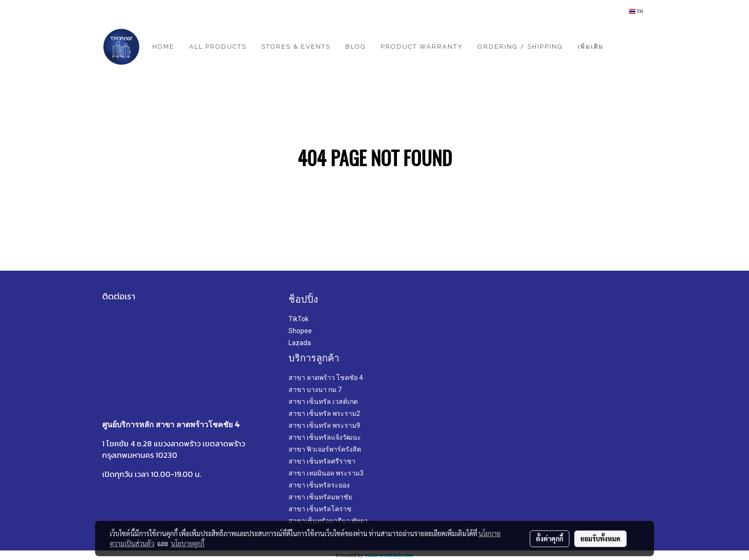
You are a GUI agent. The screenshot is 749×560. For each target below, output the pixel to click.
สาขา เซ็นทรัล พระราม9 (324, 425)
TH (636, 11)
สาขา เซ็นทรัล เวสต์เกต (323, 402)
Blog (356, 47)
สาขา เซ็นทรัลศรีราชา (322, 461)
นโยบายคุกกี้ (188, 543)
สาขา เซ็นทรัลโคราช (320, 509)
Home (163, 47)
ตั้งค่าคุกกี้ (550, 539)
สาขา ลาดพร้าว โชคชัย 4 (326, 378)
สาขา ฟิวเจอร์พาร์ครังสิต (325, 449)
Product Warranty (422, 47)
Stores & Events (296, 47)
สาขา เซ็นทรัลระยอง (319, 485)
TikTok (299, 319)
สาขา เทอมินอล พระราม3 (326, 473)
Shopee (300, 331)
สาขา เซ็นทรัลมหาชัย (320, 497)
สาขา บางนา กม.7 (315, 390)
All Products (218, 47)
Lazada (300, 343)
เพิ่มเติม (591, 47)
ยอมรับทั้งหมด (600, 539)
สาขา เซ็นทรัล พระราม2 (324, 413)
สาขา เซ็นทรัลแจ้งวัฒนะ (325, 437)
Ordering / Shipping (520, 47)
